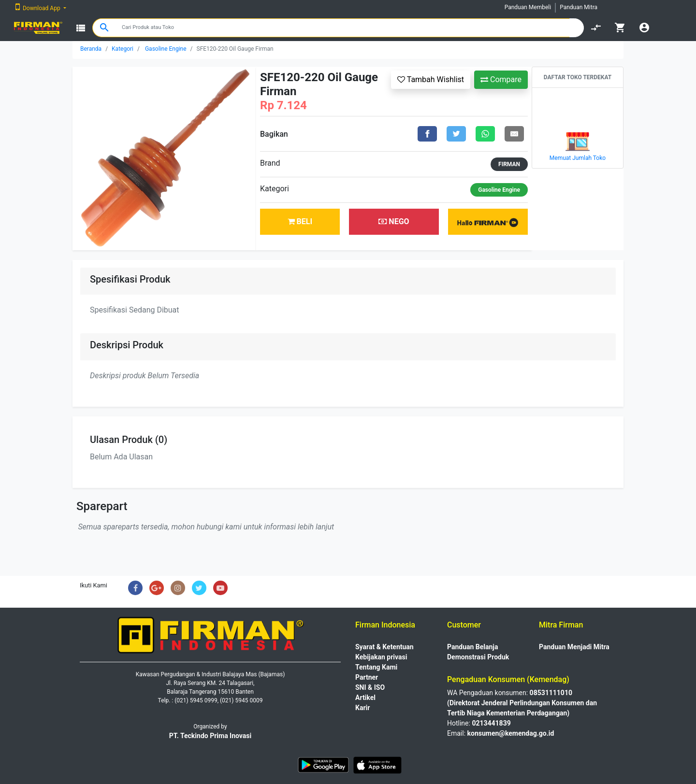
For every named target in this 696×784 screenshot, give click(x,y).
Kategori (123, 49)
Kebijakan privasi (381, 657)
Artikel (365, 698)
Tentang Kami (376, 667)
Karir (362, 708)
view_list (81, 28)
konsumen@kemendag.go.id (511, 733)
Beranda (91, 49)
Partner (367, 677)
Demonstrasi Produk (478, 657)
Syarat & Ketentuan (384, 647)
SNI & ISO (370, 687)
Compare (501, 79)
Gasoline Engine (166, 49)
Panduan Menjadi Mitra (574, 647)
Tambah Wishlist (431, 79)
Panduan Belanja (473, 647)
